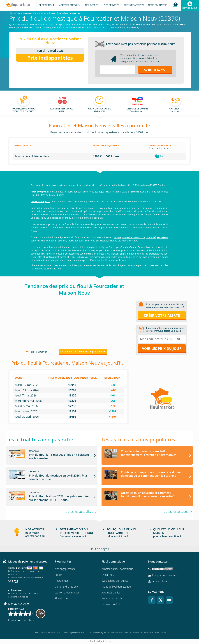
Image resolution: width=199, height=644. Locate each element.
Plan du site (61, 599)
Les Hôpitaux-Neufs (106, 241)
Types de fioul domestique (116, 587)
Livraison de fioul (111, 605)
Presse (59, 575)
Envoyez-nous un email (165, 575)
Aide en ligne (160, 581)
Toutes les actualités (79, 512)
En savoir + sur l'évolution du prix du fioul (83, 351)
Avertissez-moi (155, 69)
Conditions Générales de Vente (46, 632)
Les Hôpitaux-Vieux (127, 241)
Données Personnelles (120, 632)
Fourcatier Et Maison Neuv (81, 241)
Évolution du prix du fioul (115, 581)
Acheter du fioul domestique (117, 569)
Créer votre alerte (162, 315)
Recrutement (62, 581)
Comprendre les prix (66, 587)
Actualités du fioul (111, 593)
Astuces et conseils (112, 599)
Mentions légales (100, 632)
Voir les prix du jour (162, 348)
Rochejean (162, 237)
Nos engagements (65, 569)
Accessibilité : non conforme (155, 633)
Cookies (136, 632)
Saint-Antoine (38, 241)
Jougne (117, 237)
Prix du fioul (108, 575)
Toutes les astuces (175, 512)
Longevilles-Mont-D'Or (134, 237)
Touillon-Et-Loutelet (56, 241)
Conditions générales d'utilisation (75, 632)
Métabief (151, 237)
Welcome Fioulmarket (67, 593)
